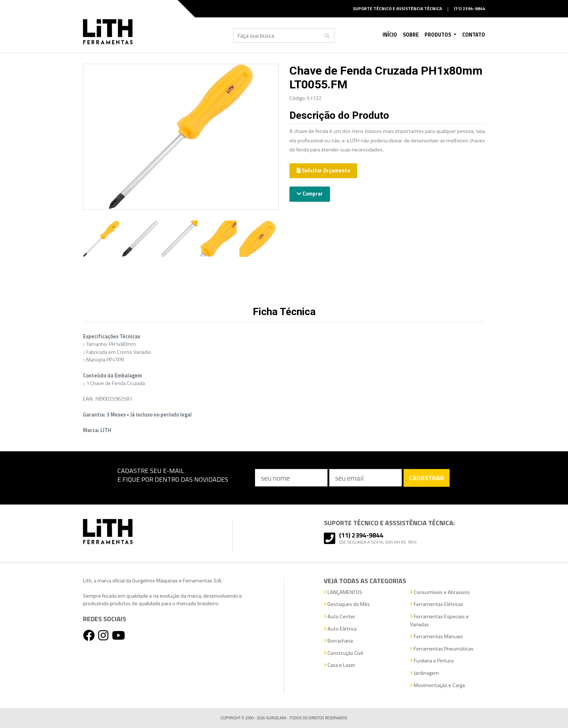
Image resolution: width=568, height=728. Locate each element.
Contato (474, 35)
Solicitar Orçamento (323, 171)
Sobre (411, 35)
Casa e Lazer (340, 665)
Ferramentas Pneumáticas (442, 649)
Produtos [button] (438, 35)
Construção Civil (343, 653)
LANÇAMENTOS (343, 592)
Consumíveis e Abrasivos (440, 592)
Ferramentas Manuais (437, 637)
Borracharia (338, 641)
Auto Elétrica (340, 629)
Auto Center (340, 617)
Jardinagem (425, 673)
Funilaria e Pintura (432, 661)
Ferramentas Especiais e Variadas (439, 621)
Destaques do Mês (347, 604)
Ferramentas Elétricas (437, 604)
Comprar (310, 194)
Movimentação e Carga (437, 685)
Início (390, 35)
